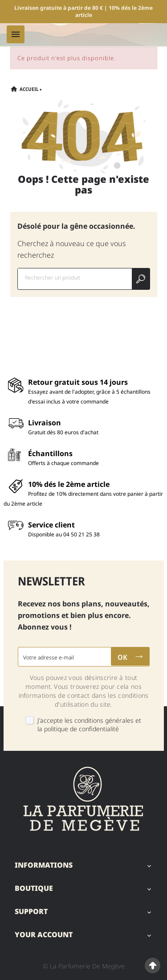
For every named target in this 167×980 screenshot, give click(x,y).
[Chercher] (75, 278)
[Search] (141, 279)
